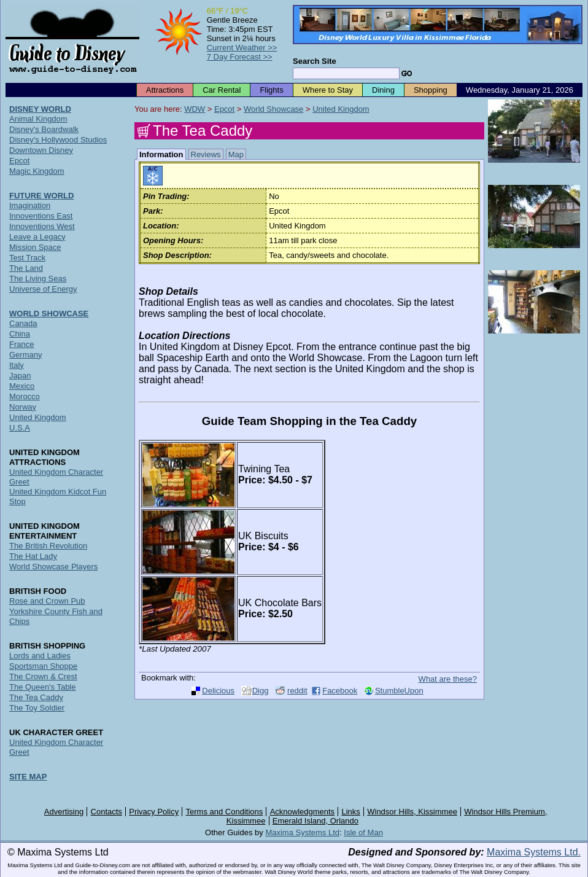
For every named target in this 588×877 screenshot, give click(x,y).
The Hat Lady (33, 556)
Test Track (27, 258)
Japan (20, 376)
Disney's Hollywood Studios (58, 140)
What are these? (448, 679)
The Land (26, 268)
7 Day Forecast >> (240, 57)
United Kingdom (341, 109)
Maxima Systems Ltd (302, 832)
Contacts (106, 812)
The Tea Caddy (36, 697)
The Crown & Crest (43, 676)
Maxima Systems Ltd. (534, 852)
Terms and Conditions (225, 812)
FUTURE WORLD (41, 196)
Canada (23, 323)
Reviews (206, 154)
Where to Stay (328, 90)
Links (351, 812)
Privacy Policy (154, 812)
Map (236, 154)
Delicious (218, 691)
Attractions (165, 90)
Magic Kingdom (37, 171)
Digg (261, 691)
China (20, 334)
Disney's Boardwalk (44, 129)
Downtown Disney (41, 150)
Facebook (340, 691)
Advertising (64, 812)
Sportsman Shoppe (43, 666)
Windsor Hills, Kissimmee (412, 812)
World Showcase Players (53, 567)
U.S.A (20, 428)
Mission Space (35, 247)
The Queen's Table (42, 687)
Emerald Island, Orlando (315, 821)
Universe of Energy (43, 289)
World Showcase (273, 109)
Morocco (25, 396)
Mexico (22, 386)
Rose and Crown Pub (47, 601)
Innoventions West (42, 226)
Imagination (30, 205)
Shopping (431, 90)
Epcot (224, 109)
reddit (297, 691)
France (21, 344)
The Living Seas (38, 279)
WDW (195, 109)
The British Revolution (48, 546)
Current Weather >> (242, 48)
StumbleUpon (399, 691)
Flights (271, 90)
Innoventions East (41, 216)
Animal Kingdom (38, 119)
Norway (23, 407)
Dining (383, 90)
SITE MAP (28, 777)
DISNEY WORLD (40, 109)
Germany (25, 355)
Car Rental (222, 90)
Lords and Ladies (40, 656)
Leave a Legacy (37, 237)
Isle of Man (363, 832)
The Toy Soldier (37, 708)
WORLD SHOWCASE (49, 314)
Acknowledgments (303, 812)
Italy (17, 365)
